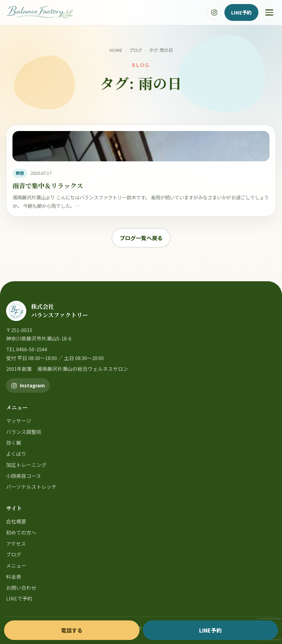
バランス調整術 (24, 432)
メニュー (16, 565)
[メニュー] (269, 12)
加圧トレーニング (26, 465)
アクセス (16, 543)
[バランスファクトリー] (40, 12)
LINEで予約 (19, 598)
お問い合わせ (21, 588)
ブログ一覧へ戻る (141, 238)
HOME (116, 50)
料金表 (14, 576)
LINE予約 (241, 12)
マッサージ (19, 421)
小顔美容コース (24, 476)
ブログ (136, 50)
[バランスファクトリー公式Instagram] (214, 12)
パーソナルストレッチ (31, 487)
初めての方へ (21, 532)
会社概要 (16, 521)
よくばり (16, 454)
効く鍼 (14, 442)
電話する (72, 630)
